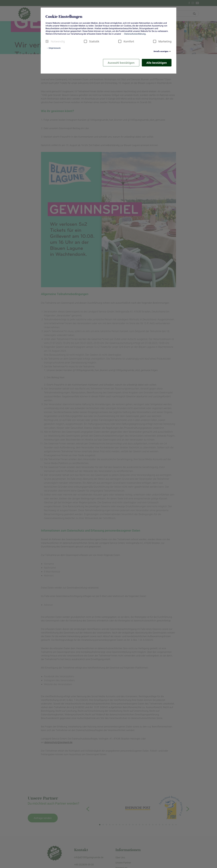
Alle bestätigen (157, 63)
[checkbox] (47, 41)
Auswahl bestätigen (121, 63)
